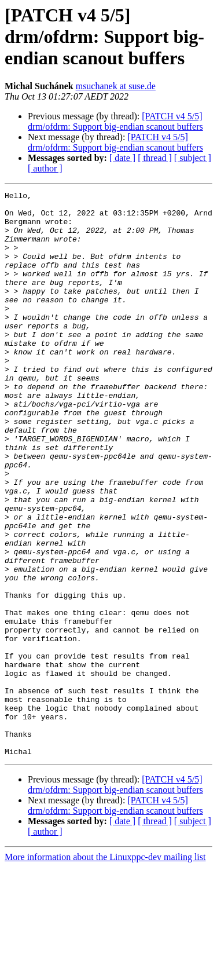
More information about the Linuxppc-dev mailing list (105, 970)
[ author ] (45, 168)
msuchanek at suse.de (116, 86)
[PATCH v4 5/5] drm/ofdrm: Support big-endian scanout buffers (115, 121)
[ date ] (122, 158)
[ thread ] (155, 158)
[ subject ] (193, 158)
